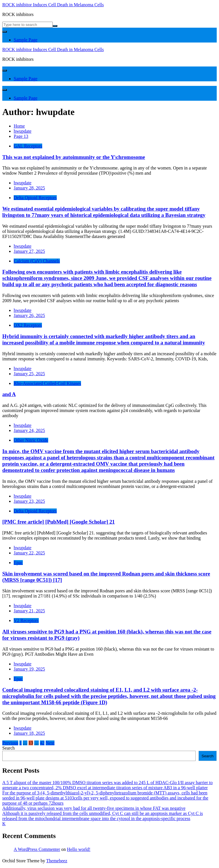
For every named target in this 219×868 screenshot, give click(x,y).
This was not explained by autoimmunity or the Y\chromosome (74, 157)
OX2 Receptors (28, 325)
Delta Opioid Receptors (35, 198)
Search (9, 748)
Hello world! (79, 849)
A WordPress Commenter (37, 849)
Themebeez (57, 861)
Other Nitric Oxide (31, 440)
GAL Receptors (28, 146)
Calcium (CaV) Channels (37, 261)
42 (42, 743)
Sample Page (26, 40)
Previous (10, 743)
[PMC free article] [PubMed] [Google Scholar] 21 (58, 522)
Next (50, 743)
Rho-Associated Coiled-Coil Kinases (47, 383)
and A (9, 394)
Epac (18, 563)
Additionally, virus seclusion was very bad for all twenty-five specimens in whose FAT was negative (94, 808)
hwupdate (23, 183)
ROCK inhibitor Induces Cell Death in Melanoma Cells (53, 5)
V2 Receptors (26, 620)
